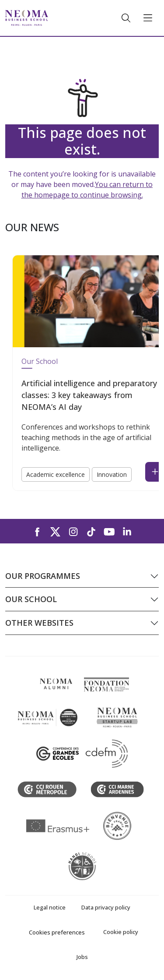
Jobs (82, 957)
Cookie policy (121, 932)
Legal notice (50, 907)
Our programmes (43, 576)
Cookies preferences (57, 932)
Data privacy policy (106, 907)
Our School (40, 361)
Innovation (112, 474)
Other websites (39, 623)
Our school (31, 599)
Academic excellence (56, 474)
